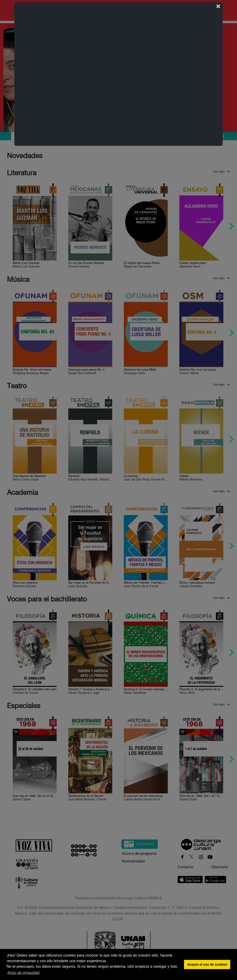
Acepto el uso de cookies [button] (207, 964)
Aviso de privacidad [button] (23, 973)
